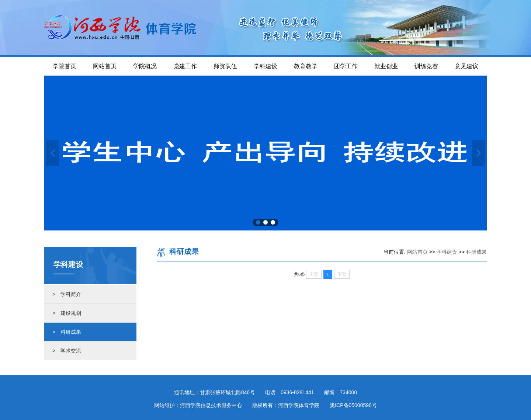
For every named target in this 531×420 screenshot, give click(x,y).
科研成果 (476, 252)
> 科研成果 (67, 332)
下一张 (478, 153)
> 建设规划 (67, 313)
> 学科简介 (67, 294)
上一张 (53, 153)
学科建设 (447, 252)
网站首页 (417, 252)
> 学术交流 (67, 351)
